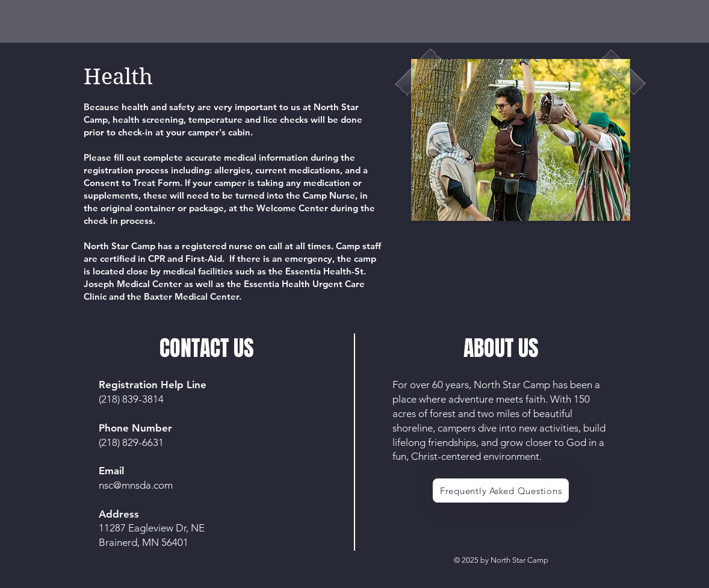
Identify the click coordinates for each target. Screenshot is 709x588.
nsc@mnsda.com (136, 485)
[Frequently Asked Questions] (501, 491)
